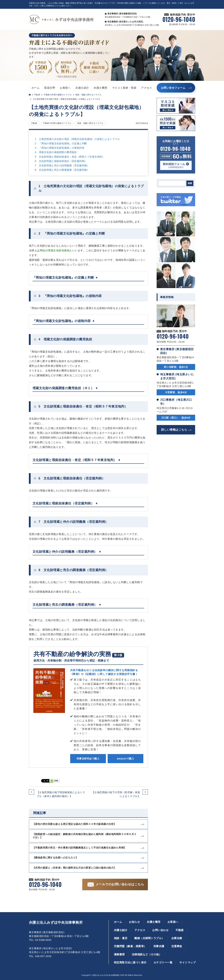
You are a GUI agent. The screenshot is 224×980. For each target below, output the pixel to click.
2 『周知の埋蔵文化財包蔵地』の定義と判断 (61, 143)
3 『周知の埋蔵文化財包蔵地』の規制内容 (60, 148)
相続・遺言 (121, 938)
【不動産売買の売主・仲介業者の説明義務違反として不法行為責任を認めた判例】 (79, 848)
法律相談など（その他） (147, 954)
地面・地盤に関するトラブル (88, 95)
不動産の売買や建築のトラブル (58, 95)
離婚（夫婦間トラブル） (149, 938)
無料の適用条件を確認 (67, 76)
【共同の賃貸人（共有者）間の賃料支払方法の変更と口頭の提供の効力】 (74, 868)
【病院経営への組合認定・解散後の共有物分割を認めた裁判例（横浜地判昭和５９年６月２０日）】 (85, 836)
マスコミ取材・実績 (124, 88)
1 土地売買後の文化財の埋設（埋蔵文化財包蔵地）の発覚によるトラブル (77, 139)
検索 (190, 183)
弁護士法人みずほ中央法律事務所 (56, 922)
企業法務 (177, 938)
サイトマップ (188, 962)
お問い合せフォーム (173, 88)
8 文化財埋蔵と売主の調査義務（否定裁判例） (62, 170)
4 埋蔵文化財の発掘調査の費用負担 (56, 152)
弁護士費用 (100, 88)
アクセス (146, 88)
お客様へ (65, 88)
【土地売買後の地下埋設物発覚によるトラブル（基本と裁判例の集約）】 (61, 794)
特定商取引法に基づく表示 (130, 962)
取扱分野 (50, 88)
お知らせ (134, 922)
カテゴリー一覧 (163, 962)
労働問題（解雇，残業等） (130, 946)
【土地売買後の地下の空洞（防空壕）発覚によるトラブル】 (116, 794)
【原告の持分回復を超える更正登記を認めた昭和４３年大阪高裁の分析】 (74, 824)
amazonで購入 (125, 759)
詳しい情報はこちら (174, 430)
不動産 (37, 95)
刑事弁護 (159, 946)
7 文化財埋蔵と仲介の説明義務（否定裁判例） (62, 165)
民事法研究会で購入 (88, 759)
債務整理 (119, 954)
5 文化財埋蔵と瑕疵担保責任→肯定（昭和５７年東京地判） (70, 157)
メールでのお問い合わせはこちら (120, 884)
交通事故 (177, 946)
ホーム (36, 88)
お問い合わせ (160, 930)
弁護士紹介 (82, 88)
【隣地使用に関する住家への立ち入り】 (55, 858)
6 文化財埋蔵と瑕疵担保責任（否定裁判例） (61, 161)
